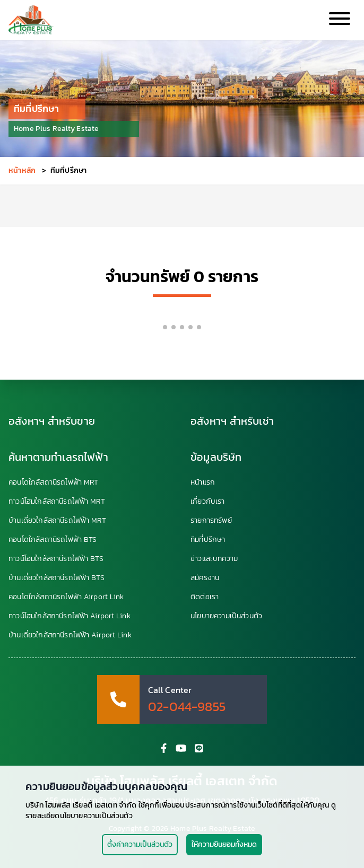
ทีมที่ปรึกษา (208, 540)
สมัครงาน (205, 578)
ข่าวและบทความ (214, 559)
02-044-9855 (187, 707)
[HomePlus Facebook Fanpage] (164, 748)
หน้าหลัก (22, 170)
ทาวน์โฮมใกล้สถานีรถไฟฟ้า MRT (57, 502)
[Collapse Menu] (338, 20)
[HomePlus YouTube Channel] (181, 748)
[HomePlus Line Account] (199, 748)
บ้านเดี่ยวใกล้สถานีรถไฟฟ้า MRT (57, 521)
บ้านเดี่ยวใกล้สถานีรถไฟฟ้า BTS (57, 578)
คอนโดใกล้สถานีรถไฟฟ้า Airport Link (66, 597)
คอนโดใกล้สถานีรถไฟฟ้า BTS (53, 540)
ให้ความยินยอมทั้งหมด (224, 844)
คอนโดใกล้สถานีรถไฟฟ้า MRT (53, 483)
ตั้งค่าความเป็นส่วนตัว (140, 844)
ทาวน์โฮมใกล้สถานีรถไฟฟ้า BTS (56, 559)
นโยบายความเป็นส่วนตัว (226, 616)
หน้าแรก (203, 483)
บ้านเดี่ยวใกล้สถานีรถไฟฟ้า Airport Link (70, 635)
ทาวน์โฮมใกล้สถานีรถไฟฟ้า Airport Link (70, 616)
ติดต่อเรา (205, 597)
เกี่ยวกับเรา (208, 502)
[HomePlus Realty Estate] (31, 20)
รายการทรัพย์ (211, 521)
